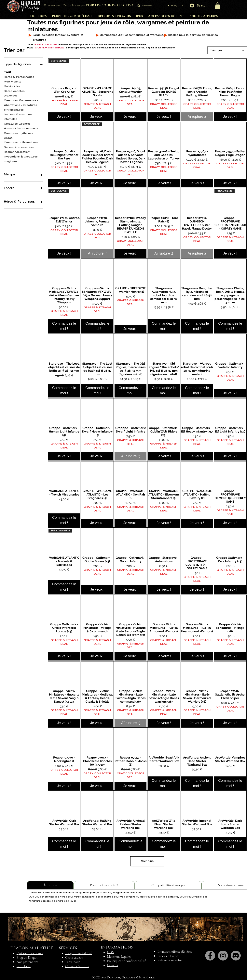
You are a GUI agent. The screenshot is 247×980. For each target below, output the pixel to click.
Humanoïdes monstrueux (21, 128)
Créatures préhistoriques (21, 142)
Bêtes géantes (14, 91)
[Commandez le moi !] (64, 326)
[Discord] (236, 956)
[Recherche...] (149, 6)
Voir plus (147, 861)
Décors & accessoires (19, 147)
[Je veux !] (64, 117)
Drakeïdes (11, 95)
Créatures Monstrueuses (21, 100)
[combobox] (227, 50)
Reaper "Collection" (17, 152)
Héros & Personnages (19, 77)
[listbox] (175, 6)
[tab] (50, 885)
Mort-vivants (13, 81)
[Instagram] (223, 956)
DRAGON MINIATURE (32, 948)
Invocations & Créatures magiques (21, 159)
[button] (175, 6)
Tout (8, 72)
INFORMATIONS (117, 947)
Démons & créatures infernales (18, 117)
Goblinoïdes (12, 86)
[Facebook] (210, 956)
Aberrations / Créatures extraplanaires (21, 107)
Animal (9, 138)
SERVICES (68, 948)
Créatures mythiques (19, 133)
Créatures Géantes (17, 123)
